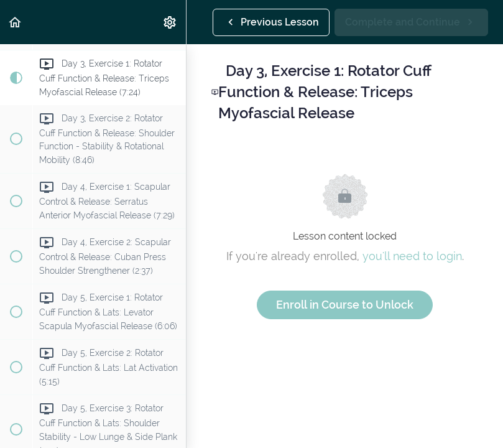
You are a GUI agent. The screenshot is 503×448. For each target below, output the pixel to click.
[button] (16, 22)
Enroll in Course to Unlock (345, 305)
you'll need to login (412, 256)
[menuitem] (170, 22)
